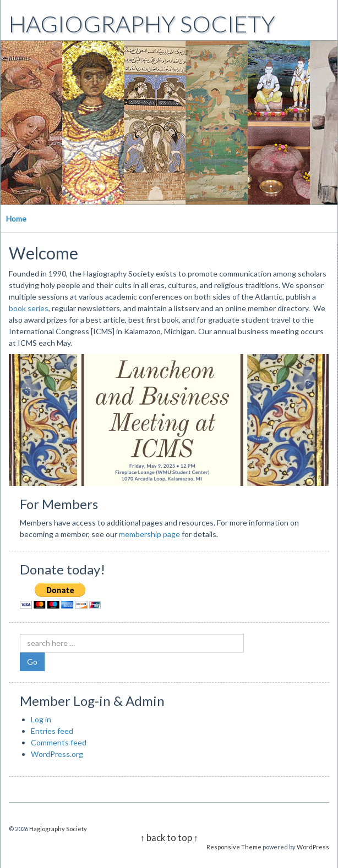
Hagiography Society (142, 24)
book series (29, 308)
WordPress (313, 847)
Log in (41, 719)
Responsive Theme (234, 847)
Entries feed (52, 731)
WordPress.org (57, 754)
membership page (149, 534)
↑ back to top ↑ (169, 838)
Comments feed (59, 742)
